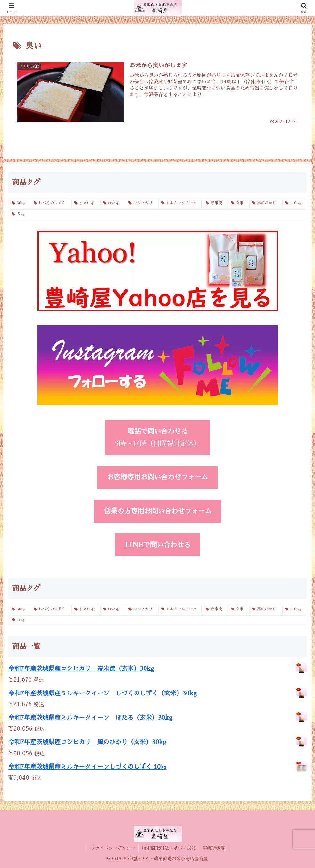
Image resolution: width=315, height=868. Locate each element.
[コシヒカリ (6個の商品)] (141, 203)
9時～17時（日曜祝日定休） (158, 438)
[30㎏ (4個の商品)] (19, 203)
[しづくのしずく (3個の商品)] (50, 203)
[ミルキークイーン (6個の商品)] (180, 203)
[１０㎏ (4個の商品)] (294, 203)
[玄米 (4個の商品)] (238, 203)
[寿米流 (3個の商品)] (215, 203)
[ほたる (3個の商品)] (112, 203)
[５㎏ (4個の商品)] (158, 214)
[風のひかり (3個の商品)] (265, 203)
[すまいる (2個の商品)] (85, 203)
